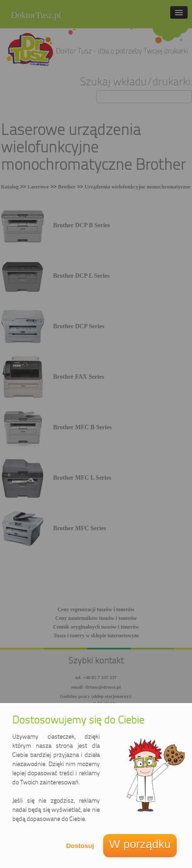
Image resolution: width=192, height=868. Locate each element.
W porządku (140, 844)
